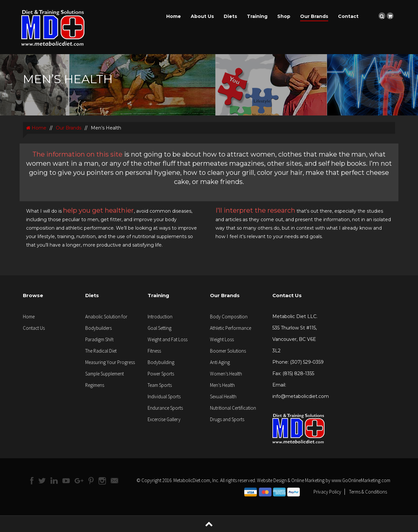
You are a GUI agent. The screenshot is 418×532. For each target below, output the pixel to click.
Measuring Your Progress (110, 362)
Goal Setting (160, 328)
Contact (348, 16)
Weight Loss (222, 339)
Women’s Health (226, 374)
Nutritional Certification (233, 408)
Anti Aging (220, 362)
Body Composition (229, 317)
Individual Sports (164, 396)
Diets (230, 16)
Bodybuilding (161, 362)
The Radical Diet (101, 351)
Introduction (160, 317)
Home (174, 16)
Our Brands (314, 16)
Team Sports (160, 385)
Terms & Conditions (368, 492)
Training (257, 16)
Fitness (154, 351)
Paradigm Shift (99, 339)
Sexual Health (223, 396)
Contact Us (34, 328)
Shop (284, 16)
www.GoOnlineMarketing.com (361, 480)
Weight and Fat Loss (168, 339)
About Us (202, 16)
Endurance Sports (165, 408)
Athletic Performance (231, 328)
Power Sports (161, 374)
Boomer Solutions (228, 351)
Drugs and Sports (227, 419)
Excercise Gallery (164, 419)
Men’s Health (222, 385)
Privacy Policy (327, 492)
